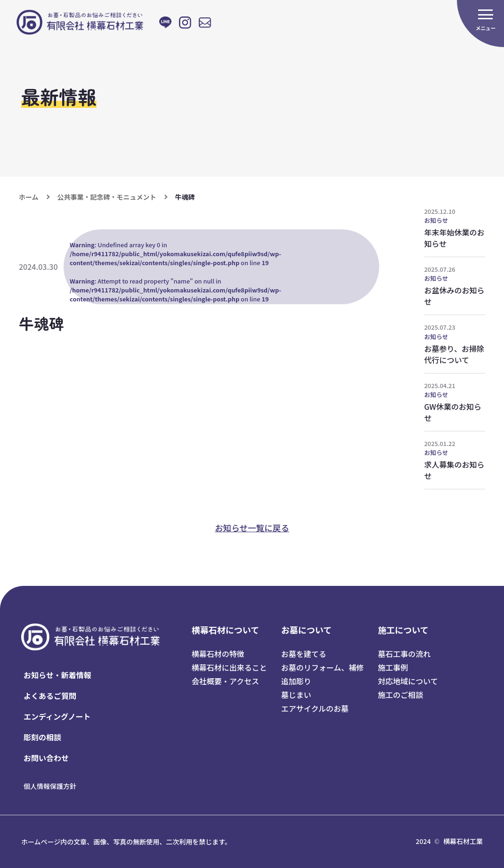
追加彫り (296, 681)
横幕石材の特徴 (218, 654)
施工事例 (393, 667)
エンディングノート (57, 716)
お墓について (306, 630)
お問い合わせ (46, 758)
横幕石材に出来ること (229, 667)
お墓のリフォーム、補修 (323, 667)
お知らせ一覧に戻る (252, 528)
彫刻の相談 (42, 737)
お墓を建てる (304, 654)
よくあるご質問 (50, 696)
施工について (403, 630)
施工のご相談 (400, 695)
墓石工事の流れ (404, 654)
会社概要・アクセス (225, 681)
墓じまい (296, 695)
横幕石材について (225, 630)
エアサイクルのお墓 (315, 708)
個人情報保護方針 (50, 786)
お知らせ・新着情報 (57, 675)
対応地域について (408, 681)
